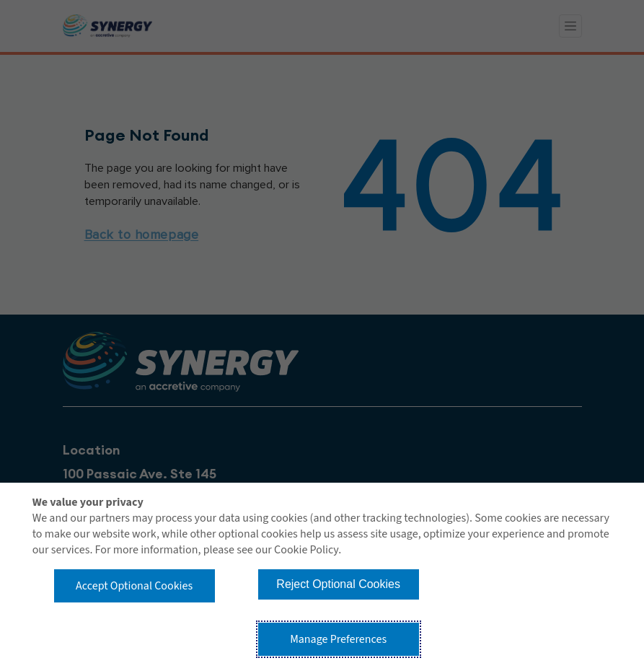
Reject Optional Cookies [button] (338, 584)
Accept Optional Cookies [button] (134, 586)
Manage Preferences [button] (338, 639)
